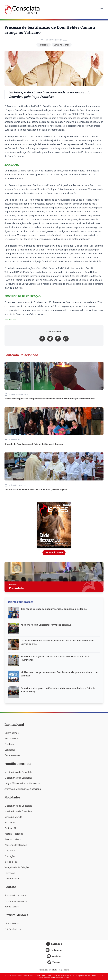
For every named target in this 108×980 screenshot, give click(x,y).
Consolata (10, 750)
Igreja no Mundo (62, 45)
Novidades (44, 45)
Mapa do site (64, 970)
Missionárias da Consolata (18, 778)
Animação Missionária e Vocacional (23, 789)
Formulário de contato (16, 895)
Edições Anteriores (14, 929)
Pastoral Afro (11, 828)
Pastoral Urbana (13, 839)
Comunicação (12, 879)
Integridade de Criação (17, 867)
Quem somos (12, 733)
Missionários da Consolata (18, 772)
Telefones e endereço (16, 901)
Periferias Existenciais (16, 845)
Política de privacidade (48, 970)
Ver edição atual (54, 553)
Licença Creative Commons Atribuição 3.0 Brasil (46, 975)
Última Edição (12, 923)
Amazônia (10, 823)
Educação (10, 856)
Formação (10, 873)
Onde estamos (12, 755)
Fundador (10, 744)
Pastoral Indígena (14, 834)
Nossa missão (12, 739)
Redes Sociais (12, 907)
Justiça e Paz (11, 862)
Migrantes (10, 851)
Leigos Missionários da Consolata (22, 783)
